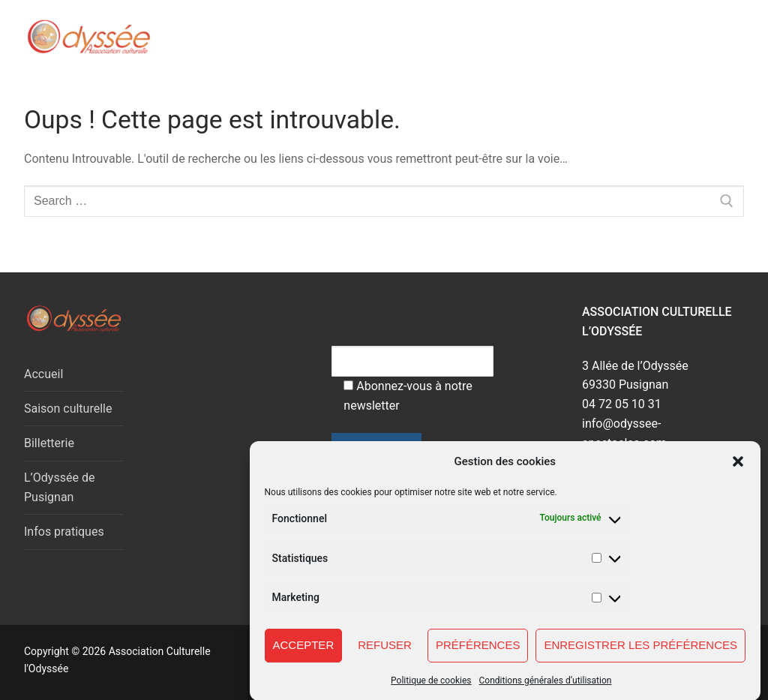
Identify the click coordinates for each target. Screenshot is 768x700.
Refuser (385, 655)
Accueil (43, 374)
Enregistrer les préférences (640, 655)
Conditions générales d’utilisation (546, 690)
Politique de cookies (431, 690)
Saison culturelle (68, 409)
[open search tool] (671, 37)
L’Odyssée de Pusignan (59, 487)
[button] (738, 471)
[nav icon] (714, 37)
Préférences (478, 655)
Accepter (304, 655)
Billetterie (49, 443)
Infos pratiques (64, 532)
